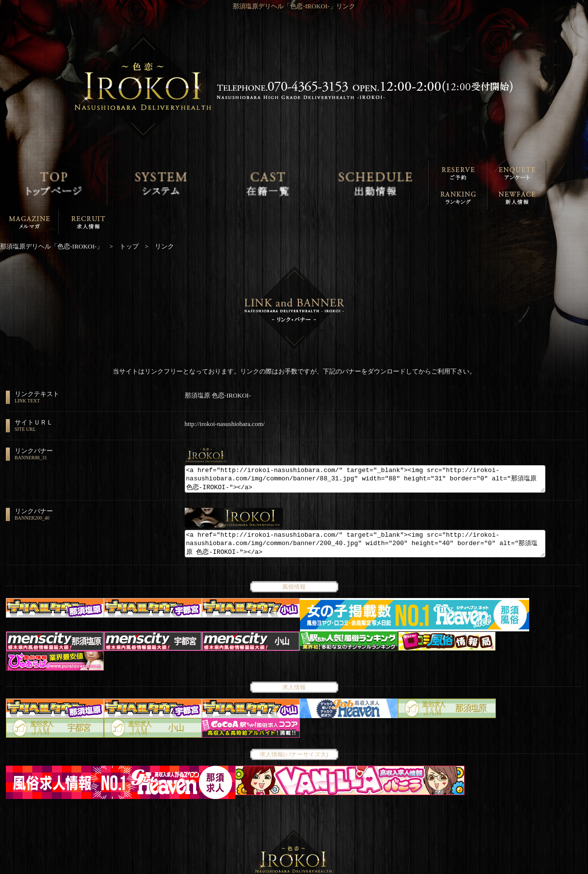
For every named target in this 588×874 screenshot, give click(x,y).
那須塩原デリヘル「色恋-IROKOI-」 (289, 867)
